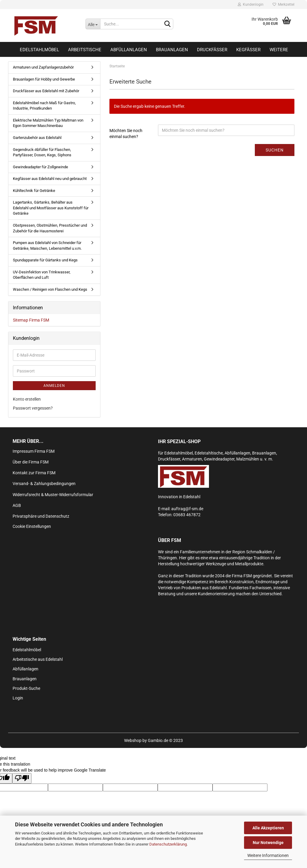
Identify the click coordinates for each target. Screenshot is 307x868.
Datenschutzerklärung (168, 844)
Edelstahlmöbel (39, 50)
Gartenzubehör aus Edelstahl (37, 138)
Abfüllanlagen (129, 50)
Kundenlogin (251, 4)
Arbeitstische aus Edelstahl (38, 659)
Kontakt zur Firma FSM (34, 473)
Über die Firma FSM (31, 462)
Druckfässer (212, 50)
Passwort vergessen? (33, 408)
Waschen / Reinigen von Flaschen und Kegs (50, 289)
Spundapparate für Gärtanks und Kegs (45, 260)
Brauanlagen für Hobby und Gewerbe (44, 79)
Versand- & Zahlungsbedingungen (44, 484)
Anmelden (54, 386)
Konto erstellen (27, 399)
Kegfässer (248, 50)
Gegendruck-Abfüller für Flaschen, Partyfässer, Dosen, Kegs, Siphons (42, 152)
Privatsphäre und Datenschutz (41, 516)
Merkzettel (283, 4)
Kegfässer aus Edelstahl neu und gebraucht (50, 179)
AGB (17, 505)
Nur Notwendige (268, 843)
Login (18, 698)
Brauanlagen (172, 50)
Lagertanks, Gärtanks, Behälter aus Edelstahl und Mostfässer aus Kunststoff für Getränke (51, 208)
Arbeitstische (85, 50)
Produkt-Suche (26, 688)
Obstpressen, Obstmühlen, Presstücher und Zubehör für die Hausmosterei (50, 228)
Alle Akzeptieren (268, 828)
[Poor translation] (22, 778)
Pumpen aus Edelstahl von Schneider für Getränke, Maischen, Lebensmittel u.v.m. (47, 246)
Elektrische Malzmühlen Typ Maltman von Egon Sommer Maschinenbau (48, 123)
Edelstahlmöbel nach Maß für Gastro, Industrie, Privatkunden (44, 106)
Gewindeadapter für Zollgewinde (40, 167)
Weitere (279, 50)
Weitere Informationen (268, 855)
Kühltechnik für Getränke (34, 191)
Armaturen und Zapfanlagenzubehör (43, 67)
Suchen (275, 150)
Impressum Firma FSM (34, 451)
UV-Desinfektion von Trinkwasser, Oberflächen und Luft (42, 275)
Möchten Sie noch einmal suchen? (126, 134)
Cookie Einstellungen (32, 526)
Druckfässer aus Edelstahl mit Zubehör (46, 91)
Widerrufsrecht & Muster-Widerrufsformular (53, 495)
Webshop (133, 740)
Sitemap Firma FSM (31, 320)
